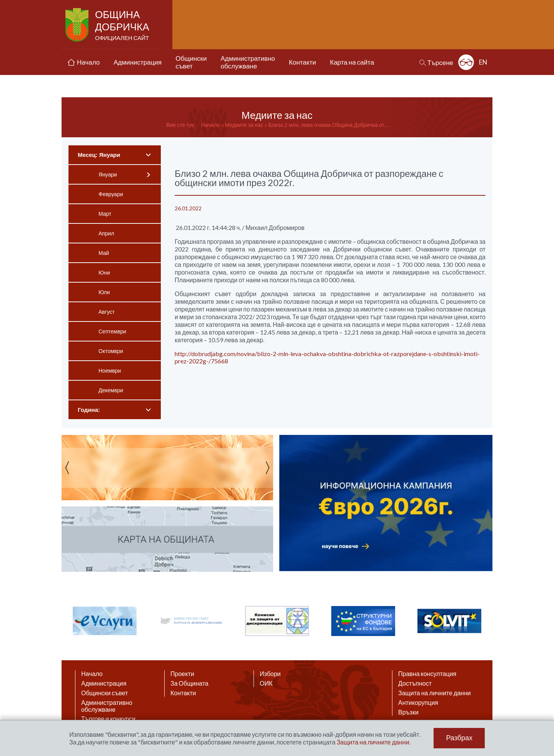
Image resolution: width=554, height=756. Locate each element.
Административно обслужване (107, 706)
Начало (211, 125)
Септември (112, 331)
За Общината (189, 683)
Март (105, 214)
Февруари (111, 194)
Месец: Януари (99, 155)
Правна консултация (427, 674)
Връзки (408, 712)
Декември (111, 390)
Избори (270, 674)
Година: (89, 410)
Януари (108, 174)
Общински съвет (105, 693)
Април (106, 233)
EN (483, 62)
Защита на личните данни (435, 693)
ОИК (266, 683)
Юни (104, 272)
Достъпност (415, 683)
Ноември (110, 371)
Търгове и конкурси (108, 719)
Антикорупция (418, 703)
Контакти (183, 693)
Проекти (182, 674)
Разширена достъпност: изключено (466, 62)
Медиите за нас (244, 125)
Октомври (111, 351)
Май (104, 253)
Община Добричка (123, 25)
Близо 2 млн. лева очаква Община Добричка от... (328, 125)
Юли (104, 292)
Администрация (104, 683)
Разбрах (459, 738)
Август (107, 312)
